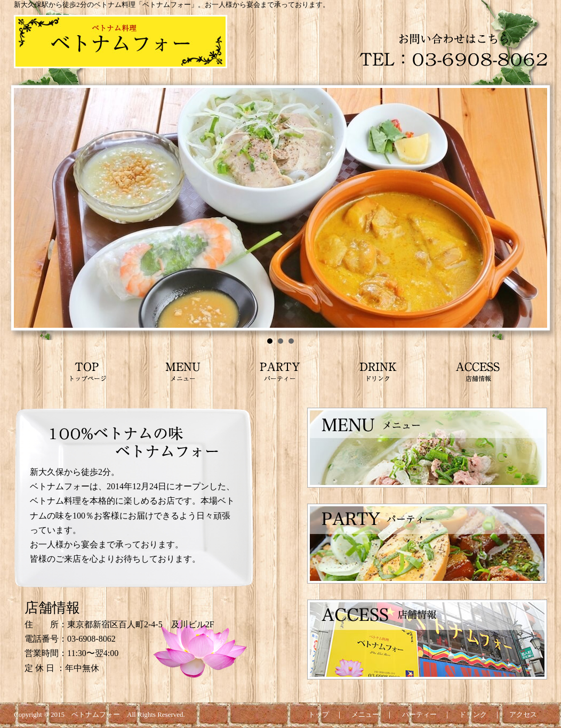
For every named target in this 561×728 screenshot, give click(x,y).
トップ (319, 714)
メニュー (365, 714)
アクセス (523, 714)
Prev (28, 208)
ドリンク (473, 714)
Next (533, 208)
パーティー (419, 714)
